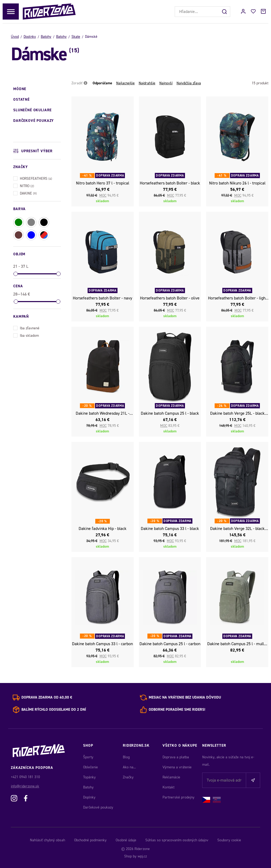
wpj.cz (142, 856)
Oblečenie (91, 767)
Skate (76, 37)
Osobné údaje (126, 840)
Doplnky (30, 37)
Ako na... (129, 767)
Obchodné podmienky (90, 840)
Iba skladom (26, 335)
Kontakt (168, 787)
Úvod (15, 37)
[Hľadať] (225, 12)
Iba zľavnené (26, 328)
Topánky (89, 777)
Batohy (46, 37)
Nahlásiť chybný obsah (48, 840)
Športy (88, 757)
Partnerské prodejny (179, 797)
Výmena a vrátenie (177, 767)
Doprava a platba (176, 757)
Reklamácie (171, 777)
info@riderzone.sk (25, 786)
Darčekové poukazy (98, 807)
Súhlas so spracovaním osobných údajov (177, 840)
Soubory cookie (229, 840)
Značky (128, 777)
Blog (126, 757)
